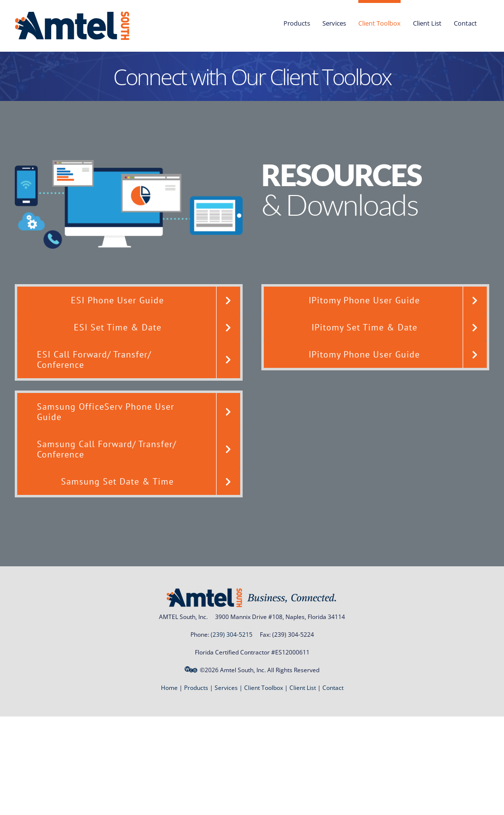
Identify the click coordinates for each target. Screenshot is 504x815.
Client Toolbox (264, 688)
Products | (199, 688)
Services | (229, 688)
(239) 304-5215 (232, 635)
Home (169, 688)
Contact (333, 688)
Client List (303, 688)
